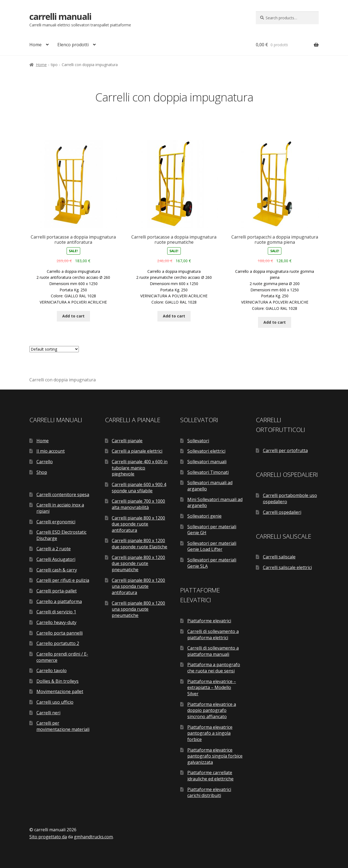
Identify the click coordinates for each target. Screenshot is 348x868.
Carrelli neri (48, 713)
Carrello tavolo (52, 671)
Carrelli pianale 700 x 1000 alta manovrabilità (138, 504)
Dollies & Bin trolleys (58, 681)
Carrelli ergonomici (56, 522)
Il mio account (51, 451)
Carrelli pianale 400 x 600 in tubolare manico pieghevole (140, 468)
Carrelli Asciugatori (56, 559)
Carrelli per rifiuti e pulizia (63, 580)
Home (35, 45)
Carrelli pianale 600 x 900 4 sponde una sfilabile (139, 488)
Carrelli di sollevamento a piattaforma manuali (213, 651)
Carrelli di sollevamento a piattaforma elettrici (213, 634)
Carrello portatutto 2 (58, 643)
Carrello (45, 462)
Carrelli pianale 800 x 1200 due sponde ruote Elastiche (139, 544)
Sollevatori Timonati (208, 472)
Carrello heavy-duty (56, 622)
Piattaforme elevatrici (209, 621)
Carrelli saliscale (279, 557)
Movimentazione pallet (60, 691)
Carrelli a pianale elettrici (137, 451)
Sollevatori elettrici (206, 451)
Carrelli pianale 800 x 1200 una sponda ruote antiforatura (138, 586)
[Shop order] (54, 349)
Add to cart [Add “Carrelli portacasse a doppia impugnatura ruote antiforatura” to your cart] (73, 316)
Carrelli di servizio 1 (56, 612)
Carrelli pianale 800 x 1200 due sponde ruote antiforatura (138, 524)
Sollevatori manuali (207, 462)
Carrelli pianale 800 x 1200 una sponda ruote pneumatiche (138, 609)
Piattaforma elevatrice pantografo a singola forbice (210, 733)
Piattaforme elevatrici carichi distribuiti (209, 793)
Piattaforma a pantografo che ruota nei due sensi (214, 668)
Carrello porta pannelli (60, 633)
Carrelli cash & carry (57, 570)
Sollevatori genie (204, 516)
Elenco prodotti (73, 45)
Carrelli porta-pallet (57, 591)
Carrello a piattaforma (59, 601)
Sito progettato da (48, 837)
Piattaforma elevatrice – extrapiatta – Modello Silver (212, 688)
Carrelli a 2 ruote (54, 549)
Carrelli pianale (127, 441)
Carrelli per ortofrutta (285, 450)
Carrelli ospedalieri (282, 512)
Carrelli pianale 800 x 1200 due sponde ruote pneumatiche (138, 563)
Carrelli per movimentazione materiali (63, 726)
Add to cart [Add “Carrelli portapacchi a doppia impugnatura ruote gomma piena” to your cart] (275, 322)
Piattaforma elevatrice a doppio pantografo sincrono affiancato (212, 710)
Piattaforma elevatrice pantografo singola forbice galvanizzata (215, 756)
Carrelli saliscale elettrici (287, 567)
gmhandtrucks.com (93, 837)
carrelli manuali (60, 16)
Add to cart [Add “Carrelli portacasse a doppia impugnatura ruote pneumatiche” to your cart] (174, 316)
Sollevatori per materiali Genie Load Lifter (212, 546)
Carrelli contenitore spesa (63, 495)
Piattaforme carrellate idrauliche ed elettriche (210, 776)
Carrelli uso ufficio (55, 702)
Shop (42, 472)
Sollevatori (198, 441)
